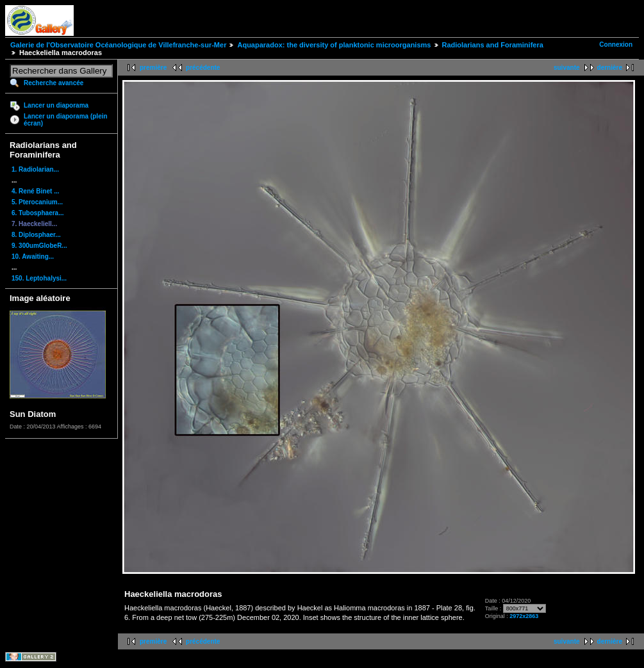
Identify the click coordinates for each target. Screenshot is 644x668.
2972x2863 (524, 616)
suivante (567, 68)
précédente (203, 68)
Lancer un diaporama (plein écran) (66, 120)
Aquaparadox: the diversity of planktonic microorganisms (334, 45)
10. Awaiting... (33, 257)
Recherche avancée (54, 83)
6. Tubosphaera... (38, 213)
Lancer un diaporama (56, 105)
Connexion (616, 45)
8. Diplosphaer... (36, 235)
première (153, 68)
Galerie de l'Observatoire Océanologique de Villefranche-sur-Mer (118, 45)
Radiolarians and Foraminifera (493, 45)
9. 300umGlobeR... (39, 246)
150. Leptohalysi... (39, 278)
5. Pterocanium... (37, 202)
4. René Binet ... (35, 191)
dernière (610, 68)
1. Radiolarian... (35, 169)
